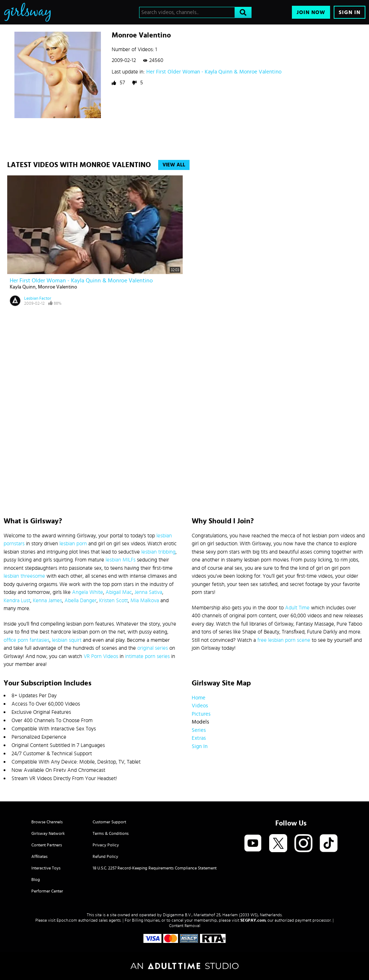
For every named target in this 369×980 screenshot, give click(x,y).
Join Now (311, 12)
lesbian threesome (24, 576)
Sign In (350, 12)
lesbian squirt (67, 640)
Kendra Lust (17, 601)
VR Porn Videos (101, 656)
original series (153, 648)
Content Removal (185, 926)
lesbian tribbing (158, 552)
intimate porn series (147, 656)
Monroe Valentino (57, 287)
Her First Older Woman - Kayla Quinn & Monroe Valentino (214, 72)
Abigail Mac (119, 592)
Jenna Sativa (148, 592)
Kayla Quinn (23, 287)
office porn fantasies (26, 640)
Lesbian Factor (38, 298)
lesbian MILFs (121, 560)
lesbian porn (73, 544)
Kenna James (47, 601)
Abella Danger (81, 601)
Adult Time (297, 608)
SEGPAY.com (253, 920)
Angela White (88, 592)
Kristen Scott (114, 601)
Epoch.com (67, 920)
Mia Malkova (145, 601)
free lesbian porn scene (284, 640)
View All (174, 165)
